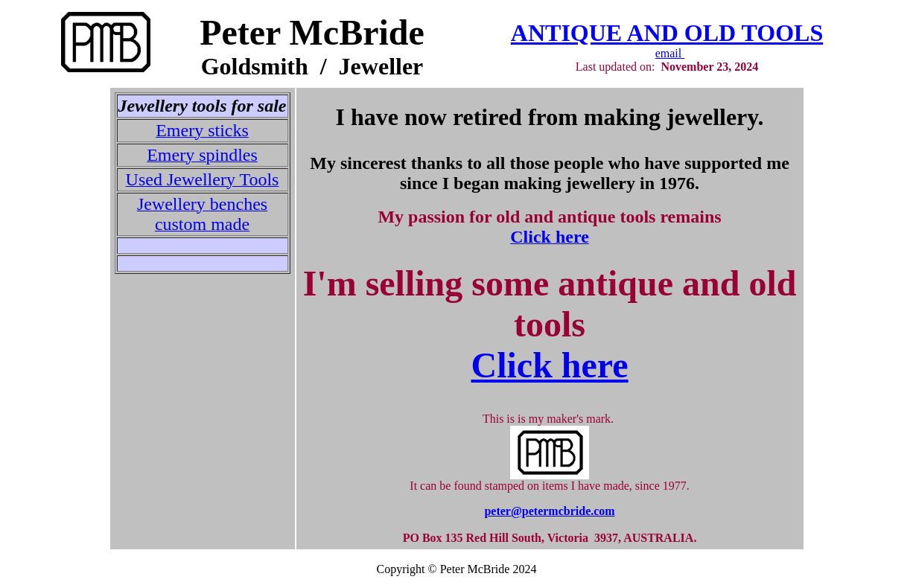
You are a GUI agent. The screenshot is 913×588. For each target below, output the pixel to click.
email (670, 53)
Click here (549, 365)
